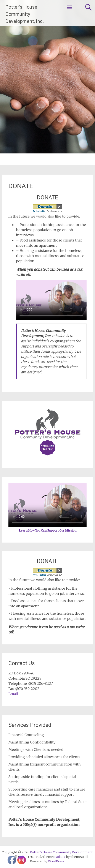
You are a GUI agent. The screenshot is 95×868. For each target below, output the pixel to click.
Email (13, 694)
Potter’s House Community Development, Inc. (25, 14)
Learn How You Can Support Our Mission (48, 531)
